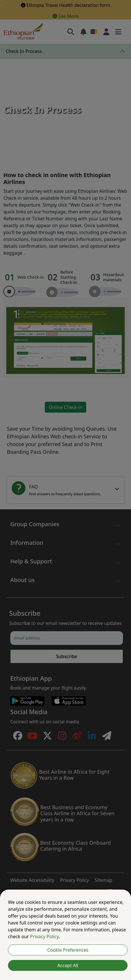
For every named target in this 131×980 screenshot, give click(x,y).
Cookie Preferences (68, 950)
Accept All (68, 965)
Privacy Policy (44, 937)
